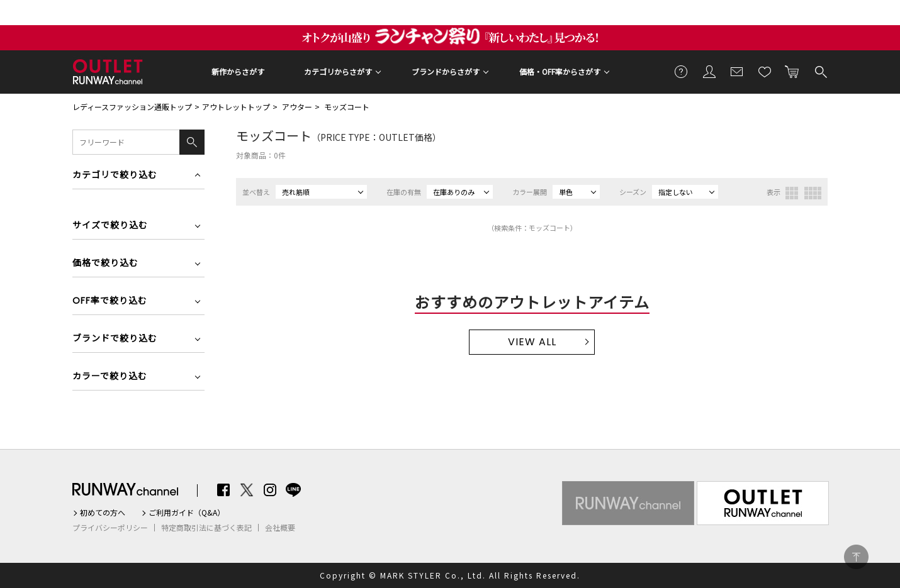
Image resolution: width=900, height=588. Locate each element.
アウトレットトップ (236, 107)
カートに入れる (792, 71)
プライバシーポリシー (110, 528)
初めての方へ (103, 513)
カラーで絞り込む (110, 377)
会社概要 (280, 528)
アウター (297, 107)
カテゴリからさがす (338, 71)
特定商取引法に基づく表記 (206, 528)
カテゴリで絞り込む (115, 176)
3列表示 (792, 193)
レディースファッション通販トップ (132, 107)
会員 (709, 71)
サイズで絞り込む (110, 226)
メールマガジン (737, 71)
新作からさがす (238, 71)
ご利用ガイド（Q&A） (187, 513)
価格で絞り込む (105, 264)
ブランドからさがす (446, 71)
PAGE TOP (856, 557)
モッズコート (347, 107)
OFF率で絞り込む (110, 302)
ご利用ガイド (682, 71)
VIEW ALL (532, 342)
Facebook (223, 490)
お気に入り (765, 71)
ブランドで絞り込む (115, 339)
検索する (820, 71)
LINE (293, 490)
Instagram (270, 490)
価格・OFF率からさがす (560, 71)
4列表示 (813, 193)
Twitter (247, 490)
